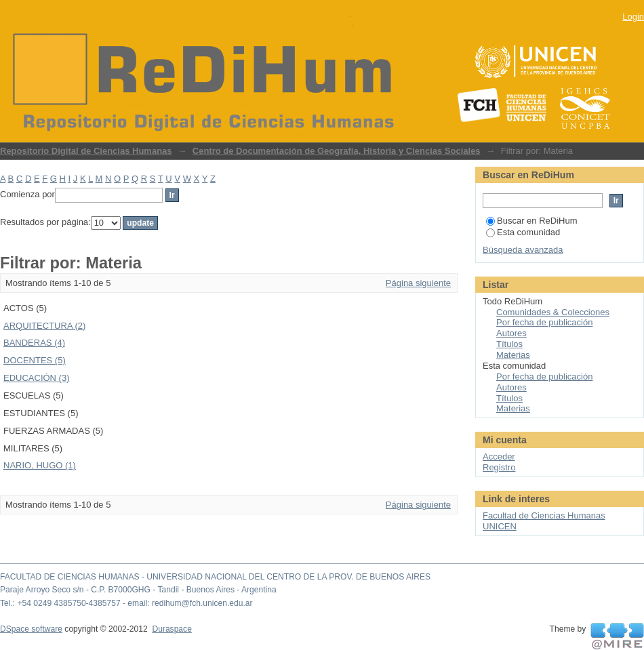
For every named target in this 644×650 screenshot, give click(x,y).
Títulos (509, 344)
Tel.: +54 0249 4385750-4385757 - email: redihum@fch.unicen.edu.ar (126, 603)
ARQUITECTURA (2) (44, 326)
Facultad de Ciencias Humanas (544, 515)
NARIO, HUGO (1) (40, 465)
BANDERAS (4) (34, 343)
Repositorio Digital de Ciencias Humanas (86, 151)
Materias (513, 355)
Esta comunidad (523, 232)
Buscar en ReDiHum (532, 221)
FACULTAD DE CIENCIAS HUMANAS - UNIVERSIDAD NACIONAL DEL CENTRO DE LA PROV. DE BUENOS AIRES (215, 577)
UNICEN (500, 526)
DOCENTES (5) (35, 360)
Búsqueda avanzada (523, 250)
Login (633, 17)
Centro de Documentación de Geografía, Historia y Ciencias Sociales (337, 151)
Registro (499, 467)
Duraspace (172, 629)
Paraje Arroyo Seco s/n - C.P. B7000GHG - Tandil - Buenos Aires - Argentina (138, 590)
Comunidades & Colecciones (553, 312)
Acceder (499, 456)
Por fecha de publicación (544, 322)
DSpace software (31, 629)
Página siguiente (418, 283)
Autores (511, 333)
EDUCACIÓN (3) (37, 378)
